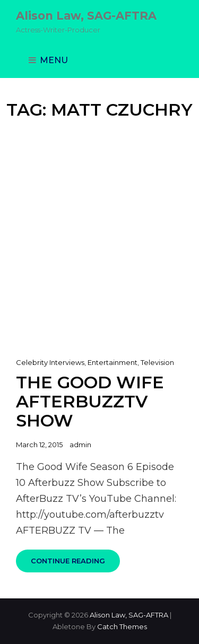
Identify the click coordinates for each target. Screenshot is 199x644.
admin (80, 445)
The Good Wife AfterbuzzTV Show (90, 401)
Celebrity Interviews (50, 362)
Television (157, 362)
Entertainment (113, 362)
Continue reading (75, 564)
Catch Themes (122, 626)
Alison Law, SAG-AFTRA (86, 16)
